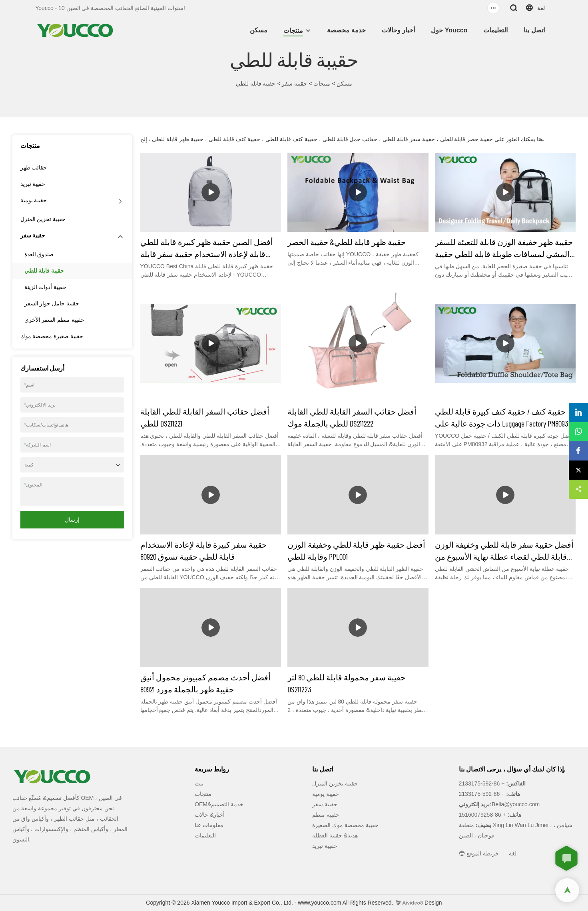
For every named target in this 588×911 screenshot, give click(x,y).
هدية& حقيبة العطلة (335, 835)
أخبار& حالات (210, 815)
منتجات (293, 31)
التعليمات (495, 30)
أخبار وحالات (398, 30)
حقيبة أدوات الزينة (46, 287)
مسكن (259, 30)
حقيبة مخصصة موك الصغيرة (345, 825)
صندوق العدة (39, 254)
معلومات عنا (209, 825)
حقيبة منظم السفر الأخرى (55, 320)
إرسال (72, 520)
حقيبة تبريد (33, 184)
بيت (199, 783)
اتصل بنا (534, 30)
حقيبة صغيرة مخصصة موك (52, 336)
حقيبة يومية (34, 200)
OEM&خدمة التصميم (219, 804)
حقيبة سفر (294, 84)
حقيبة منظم (326, 815)
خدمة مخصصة (346, 30)
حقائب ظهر (34, 167)
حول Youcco (449, 30)
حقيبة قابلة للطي (256, 84)
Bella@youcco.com (516, 804)
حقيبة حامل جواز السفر (52, 303)
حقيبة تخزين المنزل (43, 219)
